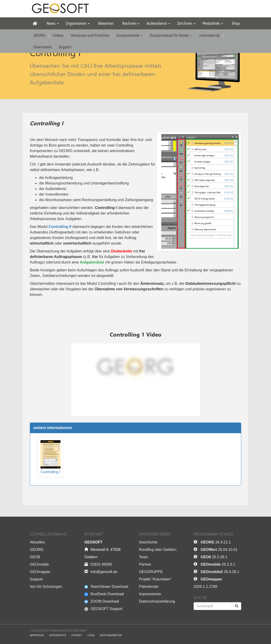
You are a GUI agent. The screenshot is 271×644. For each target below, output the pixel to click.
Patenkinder (149, 587)
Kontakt (77, 635)
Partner (145, 564)
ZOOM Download (102, 601)
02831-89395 (101, 564)
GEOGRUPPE (151, 572)
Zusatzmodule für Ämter (171, 35)
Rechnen (131, 23)
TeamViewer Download (106, 587)
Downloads (43, 47)
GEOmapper (40, 572)
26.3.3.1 (218, 564)
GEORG (40, 35)
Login (91, 635)
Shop (236, 23)
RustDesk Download (104, 594)
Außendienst (158, 23)
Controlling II (60, 227)
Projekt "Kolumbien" (155, 579)
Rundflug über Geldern (158, 550)
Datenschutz (58, 635)
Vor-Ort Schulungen (46, 587)
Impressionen (150, 594)
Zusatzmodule (129, 35)
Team (144, 557)
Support (65, 47)
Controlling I (50, 457)
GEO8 (35, 557)
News (53, 23)
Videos (58, 35)
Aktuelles (37, 542)
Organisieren (78, 23)
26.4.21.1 (216, 542)
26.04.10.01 (219, 550)
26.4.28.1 (220, 572)
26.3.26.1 (214, 557)
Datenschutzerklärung (157, 601)
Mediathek (213, 23)
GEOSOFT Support (103, 609)
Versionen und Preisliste (90, 35)
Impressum (37, 635)
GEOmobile (39, 564)
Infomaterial (210, 35)
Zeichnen (186, 23)
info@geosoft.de (104, 572)
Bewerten (106, 23)
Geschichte (148, 542)
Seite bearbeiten (111, 635)
